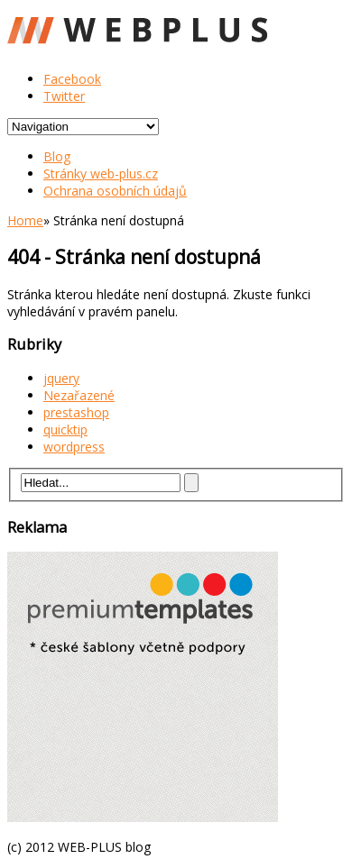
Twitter (64, 96)
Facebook (72, 79)
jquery (61, 378)
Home (25, 220)
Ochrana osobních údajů (115, 191)
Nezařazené (79, 395)
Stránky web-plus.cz (101, 174)
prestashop (76, 412)
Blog (57, 156)
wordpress (74, 447)
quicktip (65, 429)
